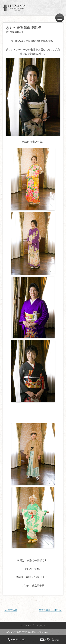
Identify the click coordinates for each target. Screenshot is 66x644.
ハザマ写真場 (15, 8)
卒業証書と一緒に (50, 610)
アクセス (41, 625)
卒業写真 (11, 610)
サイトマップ (27, 625)
